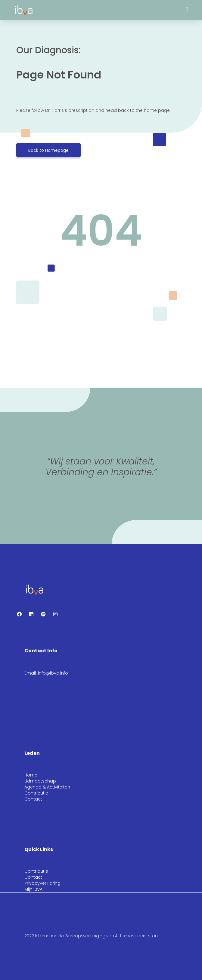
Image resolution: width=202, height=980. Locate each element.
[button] (187, 10)
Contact (33, 799)
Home (31, 775)
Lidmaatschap (40, 781)
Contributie (36, 793)
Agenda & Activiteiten (47, 787)
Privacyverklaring (42, 883)
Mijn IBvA (33, 889)
